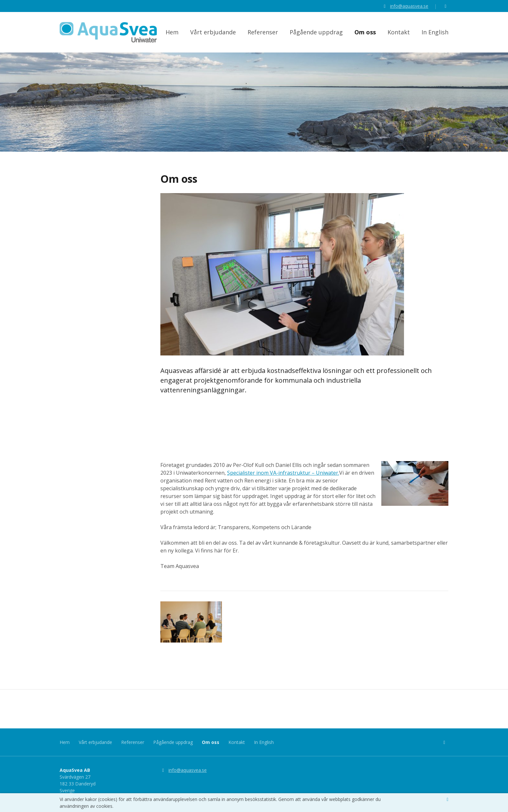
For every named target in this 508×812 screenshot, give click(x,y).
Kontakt (399, 34)
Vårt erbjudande (213, 34)
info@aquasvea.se (409, 6)
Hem (172, 34)
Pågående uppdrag (316, 34)
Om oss (365, 34)
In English (435, 34)
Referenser (263, 34)
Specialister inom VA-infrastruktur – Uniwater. (283, 481)
